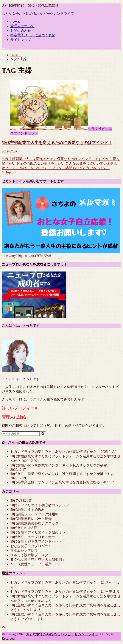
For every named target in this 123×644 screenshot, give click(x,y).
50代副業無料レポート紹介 (31, 519)
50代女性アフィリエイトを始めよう (38, 532)
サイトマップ (21, 40)
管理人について (22, 26)
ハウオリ (29, 619)
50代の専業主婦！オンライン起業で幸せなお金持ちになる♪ (64, 482)
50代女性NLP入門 (24, 528)
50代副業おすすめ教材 (28, 510)
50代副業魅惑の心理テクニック (34, 523)
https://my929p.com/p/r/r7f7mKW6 (26, 256)
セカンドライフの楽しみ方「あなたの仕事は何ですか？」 (63, 452)
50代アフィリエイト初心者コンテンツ (40, 505)
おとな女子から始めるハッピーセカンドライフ (38, 14)
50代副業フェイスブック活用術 (34, 514)
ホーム (16, 22)
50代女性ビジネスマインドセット (36, 541)
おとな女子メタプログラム (31, 546)
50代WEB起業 (21, 501)
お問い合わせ (21, 31)
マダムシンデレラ (24, 550)
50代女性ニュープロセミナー (33, 537)
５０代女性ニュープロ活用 (31, 564)
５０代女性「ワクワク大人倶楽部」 (38, 560)
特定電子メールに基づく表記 (33, 35)
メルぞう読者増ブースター (31, 555)
